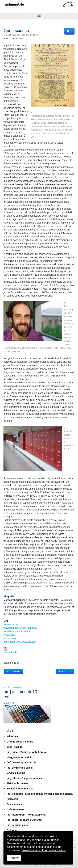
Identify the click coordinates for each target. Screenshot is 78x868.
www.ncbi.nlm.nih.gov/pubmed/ (20, 628)
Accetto (14, 858)
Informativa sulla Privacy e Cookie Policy (39, 865)
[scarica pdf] (10, 650)
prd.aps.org (10, 638)
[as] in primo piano (13, 687)
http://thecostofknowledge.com (20, 642)
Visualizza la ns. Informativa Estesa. (44, 850)
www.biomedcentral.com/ (17, 631)
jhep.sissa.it (10, 635)
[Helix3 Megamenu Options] (39, 15)
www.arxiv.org (11, 624)
